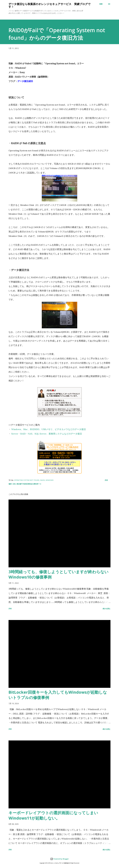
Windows (50, 480)
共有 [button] (106, 480)
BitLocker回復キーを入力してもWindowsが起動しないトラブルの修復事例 (58, 695)
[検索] (101, 4)
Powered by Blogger (59, 859)
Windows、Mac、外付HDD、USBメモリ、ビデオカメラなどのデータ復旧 (49, 429)
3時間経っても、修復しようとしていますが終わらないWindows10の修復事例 (59, 574)
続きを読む (107, 609)
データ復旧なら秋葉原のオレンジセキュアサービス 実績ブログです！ (50, 5)
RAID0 (42, 480)
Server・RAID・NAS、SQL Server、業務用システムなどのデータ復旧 (47, 434)
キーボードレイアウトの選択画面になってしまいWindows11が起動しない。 (53, 815)
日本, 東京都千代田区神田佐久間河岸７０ (27, 484)
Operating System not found (27, 480)
